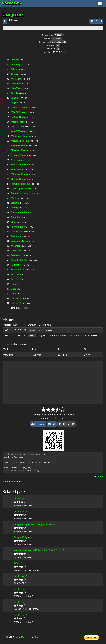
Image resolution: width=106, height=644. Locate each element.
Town (14, 74)
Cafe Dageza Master (22, 188)
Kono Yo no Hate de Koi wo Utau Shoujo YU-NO (39, 550)
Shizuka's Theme (20, 150)
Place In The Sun (20, 260)
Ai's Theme (17, 160)
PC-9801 (57, 38)
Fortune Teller (18, 227)
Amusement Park (20, 212)
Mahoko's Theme (20, 141)
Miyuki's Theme (19, 107)
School (14, 69)
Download (38, 424)
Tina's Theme (18, 165)
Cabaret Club (18, 231)
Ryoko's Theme (19, 155)
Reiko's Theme (18, 117)
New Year (16, 88)
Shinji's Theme (18, 179)
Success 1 (16, 274)
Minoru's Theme (20, 174)
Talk (52, 424)
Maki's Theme (18, 122)
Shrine (14, 222)
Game (14, 293)
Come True (17, 250)
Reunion (15, 265)
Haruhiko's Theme (20, 184)
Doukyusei (19, 498)
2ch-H (32, 330)
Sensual (15, 98)
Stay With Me (18, 255)
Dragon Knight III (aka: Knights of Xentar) (35, 524)
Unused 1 (16, 298)
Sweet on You (18, 270)
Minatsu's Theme (20, 136)
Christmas (16, 83)
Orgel (14, 93)
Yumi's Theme (18, 131)
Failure (14, 284)
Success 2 (16, 279)
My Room (16, 79)
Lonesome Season (20, 241)
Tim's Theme (18, 169)
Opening (15, 64)
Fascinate (16, 236)
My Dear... (16, 246)
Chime (14, 289)
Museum (16, 198)
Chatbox (38, 637)
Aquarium (16, 217)
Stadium (15, 203)
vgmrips (12, 3)
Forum (26, 637)
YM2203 (59, 35)
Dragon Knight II (22, 537)
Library (15, 207)
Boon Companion (20, 193)
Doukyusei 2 (20, 511)
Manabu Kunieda (58, 42)
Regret (14, 103)
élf (58, 45)
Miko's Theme (18, 112)
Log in (54, 418)
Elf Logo (15, 60)
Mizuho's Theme (20, 145)
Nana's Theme (18, 126)
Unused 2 (16, 303)
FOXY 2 (18, 563)
